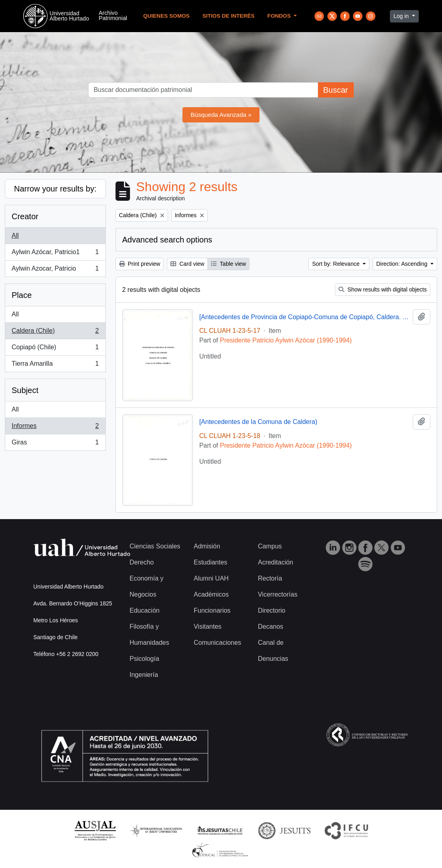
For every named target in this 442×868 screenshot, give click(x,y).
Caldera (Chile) (55, 332)
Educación (145, 610)
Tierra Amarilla (55, 365)
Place (22, 295)
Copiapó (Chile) (55, 349)
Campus (270, 546)
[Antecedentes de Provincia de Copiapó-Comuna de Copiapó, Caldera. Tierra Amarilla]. (304, 317)
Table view (228, 264)
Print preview (140, 264)
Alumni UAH (211, 578)
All (15, 235)
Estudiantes (211, 562)
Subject (25, 390)
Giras (55, 444)
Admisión (207, 546)
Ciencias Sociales (155, 546)
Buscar (335, 90)
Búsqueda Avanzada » (221, 115)
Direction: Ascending (403, 264)
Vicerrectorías (278, 594)
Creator (25, 216)
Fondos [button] (280, 16)
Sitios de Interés (229, 16)
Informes (55, 428)
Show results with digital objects (383, 289)
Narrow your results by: (55, 189)
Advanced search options (167, 240)
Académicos (211, 594)
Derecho (142, 562)
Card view (187, 264)
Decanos (271, 627)
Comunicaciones (217, 643)
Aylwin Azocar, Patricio (55, 270)
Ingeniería (144, 675)
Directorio (272, 610)
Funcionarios (212, 610)
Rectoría (270, 578)
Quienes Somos (166, 16)
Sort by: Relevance (337, 264)
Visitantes (208, 627)
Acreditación (276, 562)
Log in (402, 16)
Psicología (144, 659)
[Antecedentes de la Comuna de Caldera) (258, 422)
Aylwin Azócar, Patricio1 (55, 254)
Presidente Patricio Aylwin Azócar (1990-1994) (286, 340)
